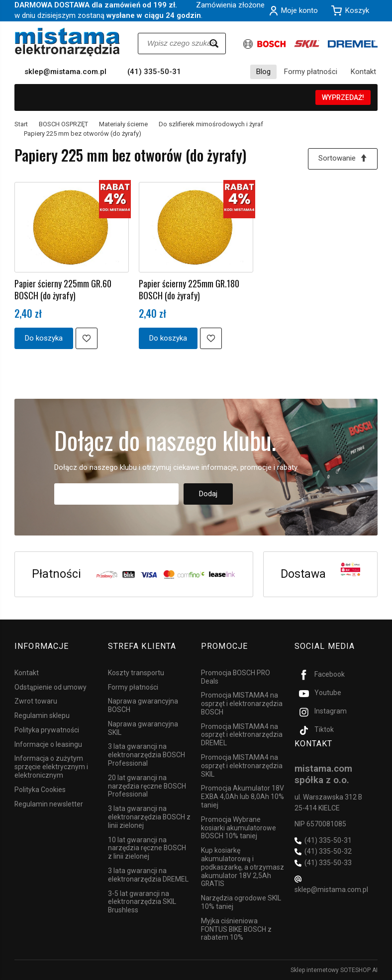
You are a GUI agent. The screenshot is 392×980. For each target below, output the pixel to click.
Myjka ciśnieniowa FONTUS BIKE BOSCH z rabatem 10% (236, 929)
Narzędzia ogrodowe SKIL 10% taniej (241, 902)
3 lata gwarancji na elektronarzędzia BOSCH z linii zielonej (149, 817)
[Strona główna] (67, 42)
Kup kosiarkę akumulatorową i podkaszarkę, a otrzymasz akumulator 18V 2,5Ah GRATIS (243, 867)
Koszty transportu (136, 672)
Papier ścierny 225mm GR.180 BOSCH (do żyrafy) (189, 289)
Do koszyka (44, 338)
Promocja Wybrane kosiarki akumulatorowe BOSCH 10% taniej (239, 828)
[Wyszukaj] (214, 44)
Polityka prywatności (47, 730)
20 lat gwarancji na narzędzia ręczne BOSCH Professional (147, 786)
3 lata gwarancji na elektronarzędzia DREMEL (148, 875)
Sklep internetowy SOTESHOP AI (334, 970)
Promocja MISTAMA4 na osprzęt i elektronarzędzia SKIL (242, 766)
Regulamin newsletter (49, 803)
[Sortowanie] (343, 159)
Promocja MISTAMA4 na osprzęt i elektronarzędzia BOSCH (242, 704)
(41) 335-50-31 (154, 72)
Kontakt (363, 72)
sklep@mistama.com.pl (65, 72)
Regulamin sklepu (42, 715)
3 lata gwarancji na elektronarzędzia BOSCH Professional (147, 755)
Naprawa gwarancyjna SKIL (143, 728)
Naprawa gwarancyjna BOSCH (143, 705)
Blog (263, 72)
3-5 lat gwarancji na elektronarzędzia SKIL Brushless (142, 901)
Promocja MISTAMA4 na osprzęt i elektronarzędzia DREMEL (242, 734)
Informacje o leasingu (48, 744)
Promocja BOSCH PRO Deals (236, 676)
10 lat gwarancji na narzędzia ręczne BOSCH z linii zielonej (147, 848)
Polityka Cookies (40, 790)
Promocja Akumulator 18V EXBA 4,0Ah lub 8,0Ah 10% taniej (243, 797)
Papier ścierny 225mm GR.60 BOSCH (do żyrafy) (63, 289)
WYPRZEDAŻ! (343, 97)
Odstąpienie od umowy (50, 687)
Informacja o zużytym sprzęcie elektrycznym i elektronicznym (51, 767)
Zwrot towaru (36, 701)
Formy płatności (311, 72)
